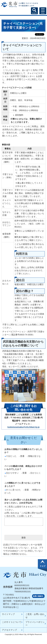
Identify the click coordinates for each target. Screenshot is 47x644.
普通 (22, 456)
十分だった (11, 456)
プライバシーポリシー (35, 624)
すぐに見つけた (13, 490)
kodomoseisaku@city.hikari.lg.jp (23, 427)
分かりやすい (12, 473)
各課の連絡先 (38, 596)
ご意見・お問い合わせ (35, 616)
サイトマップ (8, 614)
